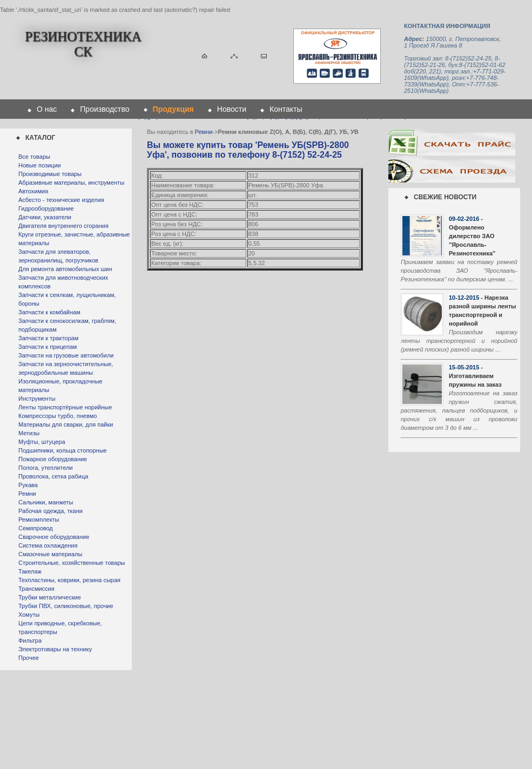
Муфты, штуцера (42, 442)
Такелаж (30, 571)
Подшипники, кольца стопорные (63, 450)
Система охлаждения (48, 545)
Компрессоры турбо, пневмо (58, 416)
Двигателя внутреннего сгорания (63, 226)
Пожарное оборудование (53, 459)
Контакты (286, 109)
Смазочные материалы (50, 554)
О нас (47, 109)
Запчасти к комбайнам (49, 312)
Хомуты (29, 615)
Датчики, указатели (45, 217)
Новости (232, 109)
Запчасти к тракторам (48, 338)
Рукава (28, 485)
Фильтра (30, 640)
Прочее (29, 658)
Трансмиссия (36, 589)
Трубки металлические (50, 597)
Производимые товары (50, 174)
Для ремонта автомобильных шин (65, 269)
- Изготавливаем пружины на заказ (475, 376)
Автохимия (33, 191)
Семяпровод (36, 528)
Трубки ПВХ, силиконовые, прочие (66, 606)
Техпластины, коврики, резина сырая (69, 580)
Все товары (34, 157)
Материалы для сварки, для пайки (66, 424)
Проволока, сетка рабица (53, 476)
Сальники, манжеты (46, 502)
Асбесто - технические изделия (61, 200)
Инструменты (37, 399)
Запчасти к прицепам (48, 347)
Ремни (27, 494)
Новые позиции (40, 165)
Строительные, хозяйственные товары (72, 563)
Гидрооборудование (46, 208)
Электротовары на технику (55, 649)
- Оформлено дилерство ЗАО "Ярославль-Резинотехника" (472, 236)
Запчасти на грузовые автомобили (66, 355)
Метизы (29, 433)
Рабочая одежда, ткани (50, 511)
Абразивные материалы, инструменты (71, 183)
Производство (105, 109)
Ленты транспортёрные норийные (65, 407)
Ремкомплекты (39, 520)
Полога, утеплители (46, 468)
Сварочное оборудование (54, 537)
